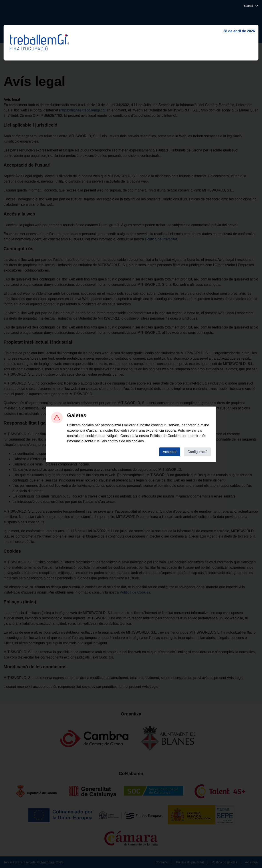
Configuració (197, 452)
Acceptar (170, 452)
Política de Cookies (165, 436)
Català (251, 6)
